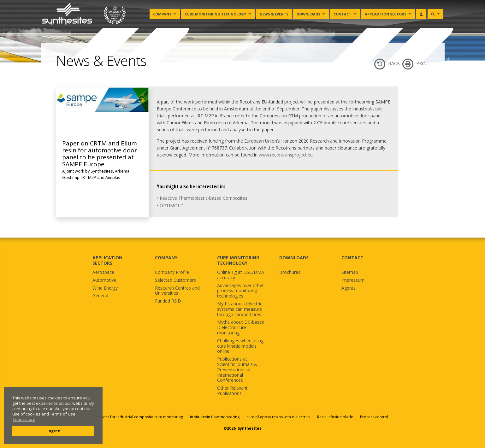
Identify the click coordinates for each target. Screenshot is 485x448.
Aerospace (103, 272)
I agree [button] (53, 431)
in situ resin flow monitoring (215, 417)
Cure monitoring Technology (215, 14)
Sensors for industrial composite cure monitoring (139, 417)
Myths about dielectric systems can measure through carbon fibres (240, 309)
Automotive (104, 280)
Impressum (353, 280)
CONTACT (352, 258)
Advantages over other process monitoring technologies (240, 291)
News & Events (274, 14)
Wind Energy (105, 288)
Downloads (308, 14)
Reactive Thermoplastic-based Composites (204, 198)
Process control (374, 417)
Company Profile (172, 272)
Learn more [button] (24, 419)
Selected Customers (175, 280)
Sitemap (350, 272)
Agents (349, 288)
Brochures (290, 272)
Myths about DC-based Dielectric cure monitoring (241, 327)
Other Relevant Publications (232, 391)
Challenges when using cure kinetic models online (240, 346)
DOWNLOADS (294, 258)
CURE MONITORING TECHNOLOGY (238, 260)
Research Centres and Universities (177, 291)
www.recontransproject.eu (286, 155)
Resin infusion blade (335, 417)
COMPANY (166, 258)
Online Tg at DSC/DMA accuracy (241, 275)
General (100, 296)
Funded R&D (168, 301)
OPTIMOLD (172, 206)
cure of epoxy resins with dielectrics (279, 417)
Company (162, 14)
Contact (342, 14)
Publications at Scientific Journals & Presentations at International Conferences (237, 370)
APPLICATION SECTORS (107, 260)
